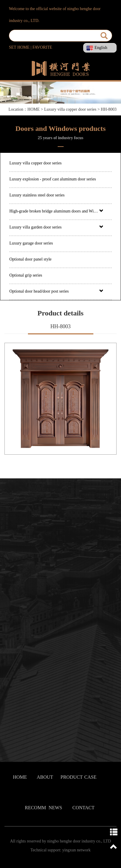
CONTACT (84, 808)
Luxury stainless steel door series (37, 195)
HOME (34, 109)
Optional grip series (26, 275)
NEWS (55, 808)
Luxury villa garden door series (35, 227)
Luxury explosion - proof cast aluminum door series (52, 179)
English (97, 48)
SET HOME (19, 47)
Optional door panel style (30, 259)
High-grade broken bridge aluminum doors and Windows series (54, 211)
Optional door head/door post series (39, 291)
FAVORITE (42, 47)
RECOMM (36, 808)
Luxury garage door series (31, 243)
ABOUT (45, 777)
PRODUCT (72, 777)
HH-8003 (109, 109)
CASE (91, 777)
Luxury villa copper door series (70, 109)
